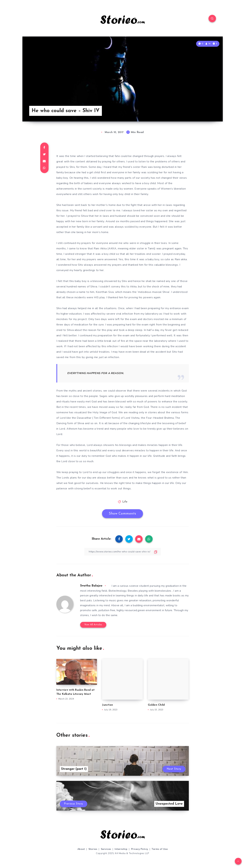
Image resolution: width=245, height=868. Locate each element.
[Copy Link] (123, 552)
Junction (107, 705)
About (81, 849)
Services (106, 849)
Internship (121, 849)
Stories (93, 849)
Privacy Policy (140, 849)
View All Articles (93, 625)
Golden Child (156, 705)
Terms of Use (160, 849)
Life (125, 502)
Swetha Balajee (91, 586)
